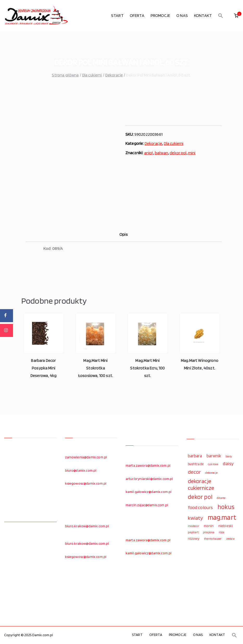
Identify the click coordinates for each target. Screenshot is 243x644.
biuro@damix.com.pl (81, 470)
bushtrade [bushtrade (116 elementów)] (196, 464)
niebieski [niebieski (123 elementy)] (225, 526)
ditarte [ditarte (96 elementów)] (221, 498)
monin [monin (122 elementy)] (209, 526)
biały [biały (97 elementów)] (229, 456)
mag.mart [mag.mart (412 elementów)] (222, 517)
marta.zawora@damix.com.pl (148, 465)
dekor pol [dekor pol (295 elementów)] (200, 497)
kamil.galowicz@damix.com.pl (149, 492)
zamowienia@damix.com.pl (86, 457)
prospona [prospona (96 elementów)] (209, 532)
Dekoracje (114, 75)
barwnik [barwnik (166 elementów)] (214, 456)
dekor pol (178, 153)
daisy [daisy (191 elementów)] (228, 463)
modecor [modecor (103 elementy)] (194, 526)
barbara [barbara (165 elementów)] (195, 456)
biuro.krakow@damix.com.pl (87, 526)
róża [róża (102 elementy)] (222, 532)
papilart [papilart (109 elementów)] (193, 532)
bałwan (161, 153)
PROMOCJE (160, 15)
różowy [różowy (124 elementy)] (194, 538)
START (117, 15)
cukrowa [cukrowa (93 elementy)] (213, 464)
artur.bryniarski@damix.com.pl (149, 479)
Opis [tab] (124, 234)
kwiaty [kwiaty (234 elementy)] (196, 518)
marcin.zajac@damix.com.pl (147, 505)
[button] (221, 16)
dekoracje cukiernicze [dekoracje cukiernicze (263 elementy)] (201, 484)
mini (192, 153)
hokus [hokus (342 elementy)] (226, 507)
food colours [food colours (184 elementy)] (200, 507)
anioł (149, 153)
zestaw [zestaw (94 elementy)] (230, 539)
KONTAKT (203, 15)
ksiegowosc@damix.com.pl (86, 483)
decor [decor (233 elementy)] (194, 472)
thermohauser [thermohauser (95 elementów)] (213, 539)
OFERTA (137, 15)
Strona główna (65, 75)
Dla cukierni (92, 75)
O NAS (182, 15)
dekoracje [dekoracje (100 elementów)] (211, 473)
